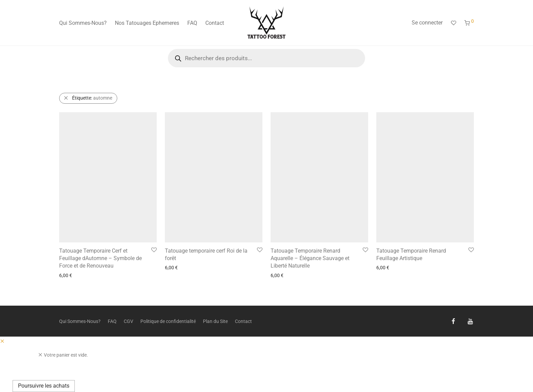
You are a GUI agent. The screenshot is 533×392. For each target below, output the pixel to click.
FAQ (192, 23)
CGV (128, 321)
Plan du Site (215, 321)
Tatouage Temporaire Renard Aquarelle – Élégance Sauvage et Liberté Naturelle (310, 258)
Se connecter (427, 23)
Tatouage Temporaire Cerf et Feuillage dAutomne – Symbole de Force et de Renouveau (100, 258)
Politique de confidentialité (168, 321)
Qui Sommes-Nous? (83, 23)
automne (92, 98)
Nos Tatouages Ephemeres (147, 23)
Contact (215, 23)
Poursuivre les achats (44, 386)
